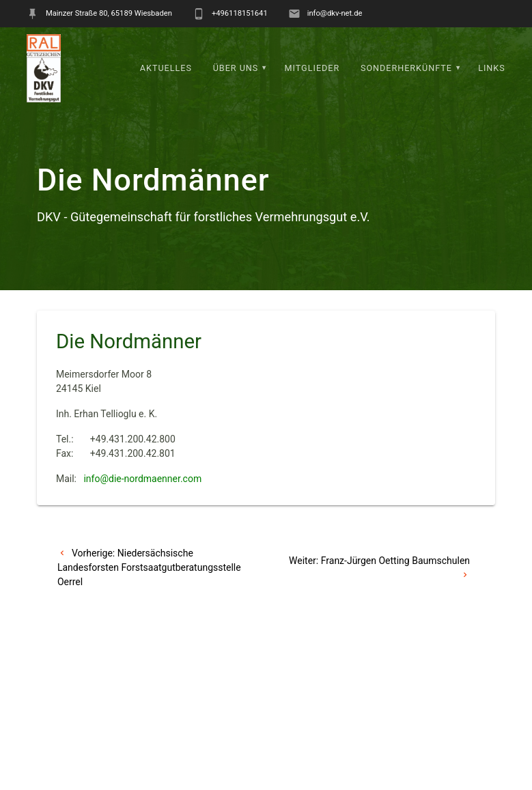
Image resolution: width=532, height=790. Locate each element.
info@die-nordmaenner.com (142, 479)
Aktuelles (166, 68)
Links (492, 68)
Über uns (236, 68)
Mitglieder (312, 68)
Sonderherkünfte (406, 68)
